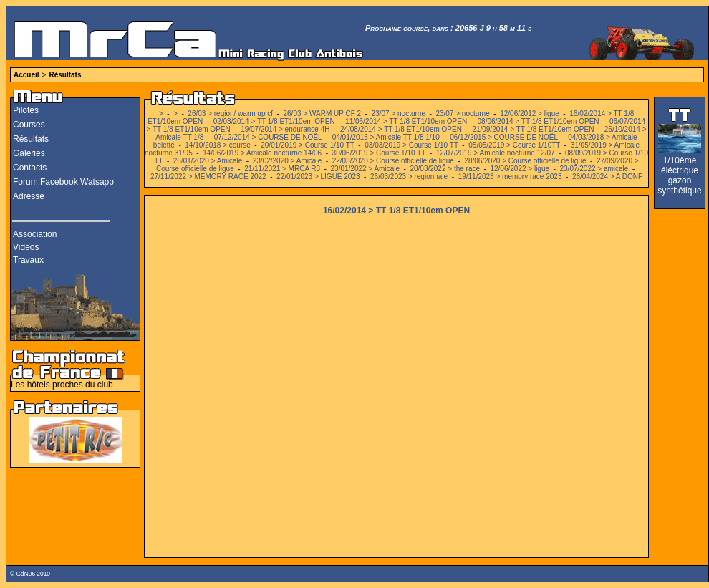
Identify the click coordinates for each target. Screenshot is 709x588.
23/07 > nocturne (399, 114)
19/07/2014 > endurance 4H (286, 129)
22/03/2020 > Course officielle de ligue (393, 161)
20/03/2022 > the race (445, 169)
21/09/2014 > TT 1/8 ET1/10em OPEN (533, 129)
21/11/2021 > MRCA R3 (282, 169)
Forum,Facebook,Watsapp (63, 182)
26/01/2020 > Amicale (209, 161)
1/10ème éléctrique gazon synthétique (679, 175)
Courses (29, 125)
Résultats (65, 75)
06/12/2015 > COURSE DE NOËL (504, 137)
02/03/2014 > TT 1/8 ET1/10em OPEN (274, 121)
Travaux (28, 260)
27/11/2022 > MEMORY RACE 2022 (208, 177)
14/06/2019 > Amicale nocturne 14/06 (262, 153)
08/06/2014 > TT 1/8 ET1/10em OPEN (539, 121)
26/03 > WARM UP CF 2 (323, 114)
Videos (26, 247)
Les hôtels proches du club (62, 385)
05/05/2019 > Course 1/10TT (514, 145)
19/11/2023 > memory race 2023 (510, 177)
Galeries (29, 153)
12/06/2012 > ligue (530, 114)
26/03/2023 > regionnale (409, 177)
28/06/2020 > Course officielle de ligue (525, 161)
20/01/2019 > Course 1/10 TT (308, 145)
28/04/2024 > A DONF (607, 177)
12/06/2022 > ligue (520, 169)
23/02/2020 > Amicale (287, 161)
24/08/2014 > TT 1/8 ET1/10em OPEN (401, 129)
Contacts (30, 168)
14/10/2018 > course (217, 145)
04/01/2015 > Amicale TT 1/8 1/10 (386, 137)
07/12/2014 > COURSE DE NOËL (268, 137)
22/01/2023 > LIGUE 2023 (318, 177)
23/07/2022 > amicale (594, 169)
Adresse (29, 196)
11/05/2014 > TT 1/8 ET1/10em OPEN (406, 121)
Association (35, 234)
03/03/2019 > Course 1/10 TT (411, 145)
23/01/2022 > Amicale (365, 169)
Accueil (26, 75)
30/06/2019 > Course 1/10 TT (379, 153)
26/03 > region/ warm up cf (230, 114)
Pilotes (26, 110)
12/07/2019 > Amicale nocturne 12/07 (496, 153)
